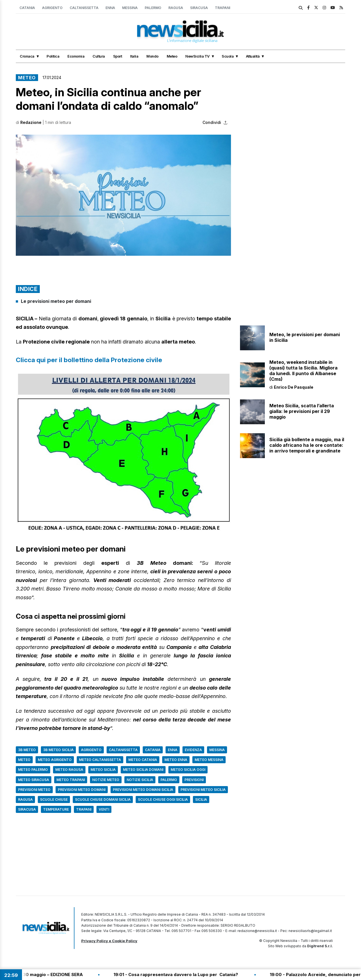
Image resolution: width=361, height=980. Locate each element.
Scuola (228, 56)
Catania (27, 8)
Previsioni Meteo (34, 790)
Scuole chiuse (54, 799)
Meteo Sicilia (103, 770)
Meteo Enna (176, 760)
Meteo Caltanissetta (100, 760)
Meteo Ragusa (69, 770)
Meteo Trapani (71, 780)
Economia (76, 56)
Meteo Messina (209, 760)
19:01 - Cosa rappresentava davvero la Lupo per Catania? (184, 974)
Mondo (152, 56)
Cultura (99, 56)
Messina (130, 8)
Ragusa (176, 8)
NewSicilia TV (197, 56)
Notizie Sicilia (140, 780)
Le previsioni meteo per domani (56, 301)
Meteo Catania (143, 760)
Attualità (253, 56)
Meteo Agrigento (55, 760)
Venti (104, 809)
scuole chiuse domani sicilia (103, 799)
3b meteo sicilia (58, 750)
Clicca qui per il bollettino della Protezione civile (89, 360)
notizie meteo (106, 780)
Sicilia (201, 799)
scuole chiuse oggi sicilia (163, 799)
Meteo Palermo (33, 770)
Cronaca (27, 56)
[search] (301, 8)
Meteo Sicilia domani (143, 770)
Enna (110, 8)
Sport (118, 56)
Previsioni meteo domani (82, 790)
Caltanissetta (84, 8)
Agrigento (52, 8)
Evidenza (193, 750)
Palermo (153, 8)
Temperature (56, 809)
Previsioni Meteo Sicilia (203, 790)
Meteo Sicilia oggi (188, 770)
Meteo (172, 56)
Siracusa (199, 8)
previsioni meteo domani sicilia (143, 790)
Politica (53, 56)
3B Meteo (27, 750)
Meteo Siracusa (34, 780)
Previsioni (194, 780)
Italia (134, 56)
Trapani (223, 8)
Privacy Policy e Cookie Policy (109, 941)
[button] (123, 195)
